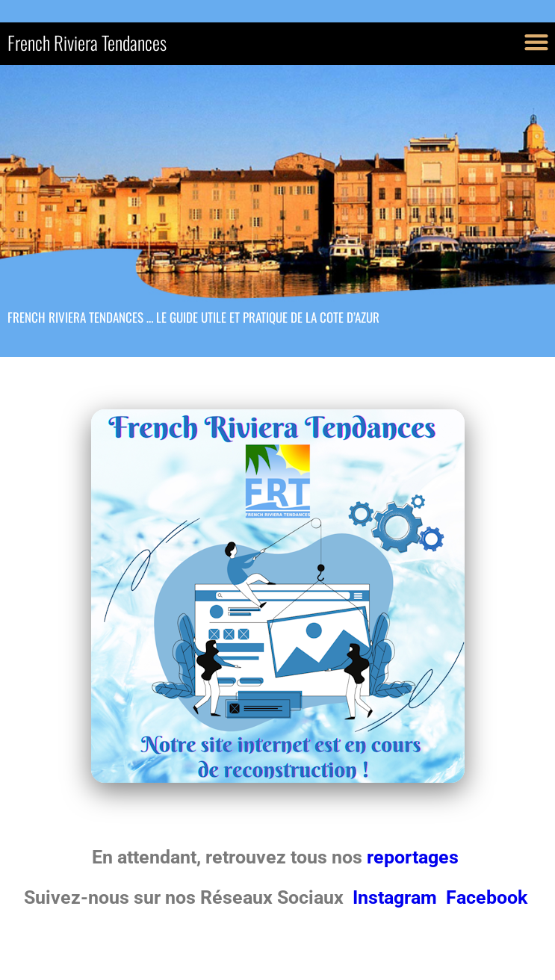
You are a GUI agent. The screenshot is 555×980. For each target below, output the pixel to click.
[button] (536, 41)
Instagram (397, 897)
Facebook (487, 897)
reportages (415, 857)
